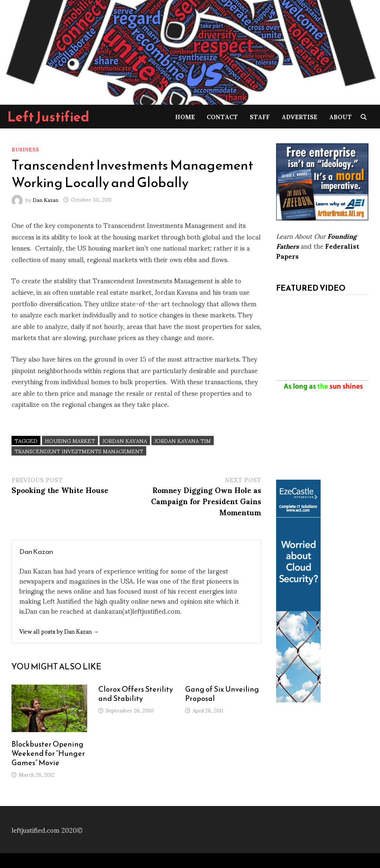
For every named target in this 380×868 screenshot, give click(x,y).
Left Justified (48, 117)
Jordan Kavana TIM (183, 440)
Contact (222, 116)
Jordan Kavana (125, 440)
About (340, 116)
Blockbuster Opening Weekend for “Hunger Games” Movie (48, 753)
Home (185, 116)
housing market (70, 440)
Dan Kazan (45, 199)
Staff (260, 116)
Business (25, 149)
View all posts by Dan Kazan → (59, 631)
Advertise (299, 116)
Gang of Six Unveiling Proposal (222, 694)
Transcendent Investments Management (79, 451)
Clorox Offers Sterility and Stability (136, 694)
